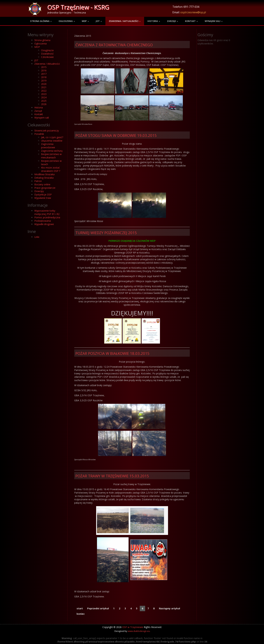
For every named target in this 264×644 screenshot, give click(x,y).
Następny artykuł (169, 608)
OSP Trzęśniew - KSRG (78, 7)
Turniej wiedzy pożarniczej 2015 (106, 233)
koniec (81, 614)
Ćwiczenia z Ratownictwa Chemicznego (114, 45)
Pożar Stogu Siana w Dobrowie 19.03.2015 (116, 135)
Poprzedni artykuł (98, 608)
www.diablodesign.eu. (139, 631)
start (80, 608)
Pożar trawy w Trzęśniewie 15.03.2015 (112, 476)
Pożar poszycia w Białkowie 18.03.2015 (112, 353)
